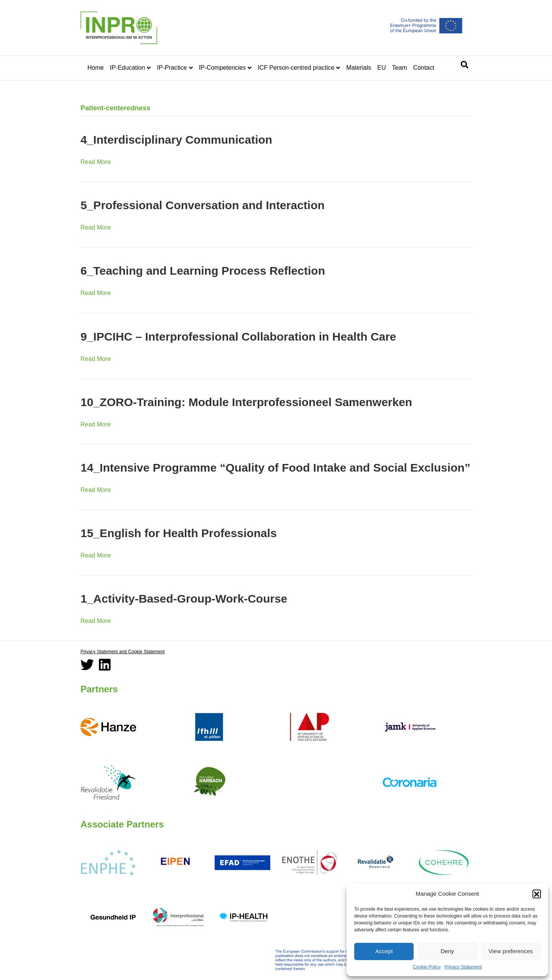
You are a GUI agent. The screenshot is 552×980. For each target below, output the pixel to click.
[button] (537, 894)
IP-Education (128, 68)
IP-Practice (172, 68)
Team (399, 68)
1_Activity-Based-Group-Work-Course (184, 599)
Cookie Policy (427, 967)
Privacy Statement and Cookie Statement (122, 652)
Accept (384, 951)
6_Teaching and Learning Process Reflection (203, 271)
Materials (359, 68)
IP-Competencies (223, 68)
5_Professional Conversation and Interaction (203, 205)
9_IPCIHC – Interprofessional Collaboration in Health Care (238, 337)
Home (96, 68)
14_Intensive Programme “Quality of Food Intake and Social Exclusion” (275, 468)
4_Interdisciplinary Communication (176, 140)
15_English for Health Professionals (179, 533)
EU (381, 68)
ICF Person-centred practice (296, 68)
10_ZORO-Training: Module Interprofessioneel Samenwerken (246, 402)
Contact (424, 68)
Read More (96, 162)
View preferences (511, 951)
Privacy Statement (463, 967)
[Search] (465, 65)
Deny (447, 951)
